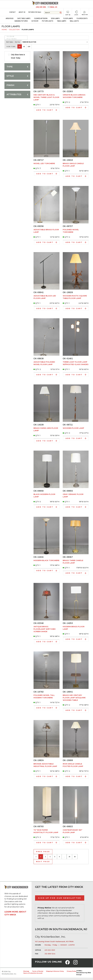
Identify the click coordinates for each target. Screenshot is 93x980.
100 (29, 47)
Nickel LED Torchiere (44, 163)
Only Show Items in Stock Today (18, 56)
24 (20, 47)
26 (75, 857)
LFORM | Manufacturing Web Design (84, 973)
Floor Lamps (28, 30)
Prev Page (43, 852)
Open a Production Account (33, 973)
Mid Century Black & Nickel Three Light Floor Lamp (46, 97)
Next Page (43, 861)
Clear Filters (12, 38)
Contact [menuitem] (12, 12)
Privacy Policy (72, 971)
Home (4, 30)
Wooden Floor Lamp (73, 428)
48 (24, 47)
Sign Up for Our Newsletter (60, 898)
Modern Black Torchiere (46, 560)
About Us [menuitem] (22, 12)
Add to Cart (47, 110)
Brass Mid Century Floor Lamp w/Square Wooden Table (74, 698)
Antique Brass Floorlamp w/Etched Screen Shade (45, 629)
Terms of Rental (38, 971)
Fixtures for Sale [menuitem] (35, 12)
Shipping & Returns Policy (55, 971)
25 (69, 857)
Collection (14, 30)
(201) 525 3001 (41, 7)
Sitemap (26, 971)
